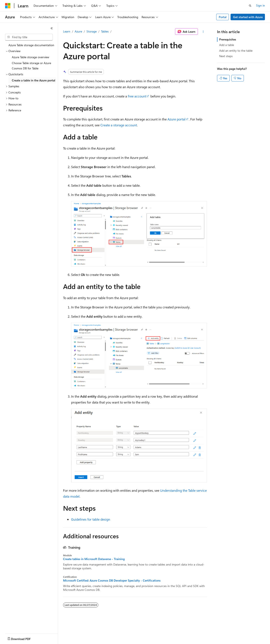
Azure (78, 31)
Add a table (227, 45)
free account (137, 96)
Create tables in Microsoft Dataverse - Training (94, 559)
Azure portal (176, 119)
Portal (223, 17)
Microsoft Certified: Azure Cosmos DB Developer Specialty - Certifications (112, 581)
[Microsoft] (8, 6)
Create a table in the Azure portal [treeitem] (34, 80)
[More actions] (203, 32)
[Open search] (250, 6)
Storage (92, 31)
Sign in (261, 5)
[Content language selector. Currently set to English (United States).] (24, 638)
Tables (105, 31)
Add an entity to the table (236, 51)
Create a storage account (119, 125)
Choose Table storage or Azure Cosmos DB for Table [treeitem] (31, 66)
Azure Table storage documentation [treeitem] (31, 45)
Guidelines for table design (91, 519)
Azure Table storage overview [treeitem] (30, 57)
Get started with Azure (248, 17)
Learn (67, 31)
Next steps (226, 56)
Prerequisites (228, 39)
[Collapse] (52, 28)
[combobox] (29, 37)
